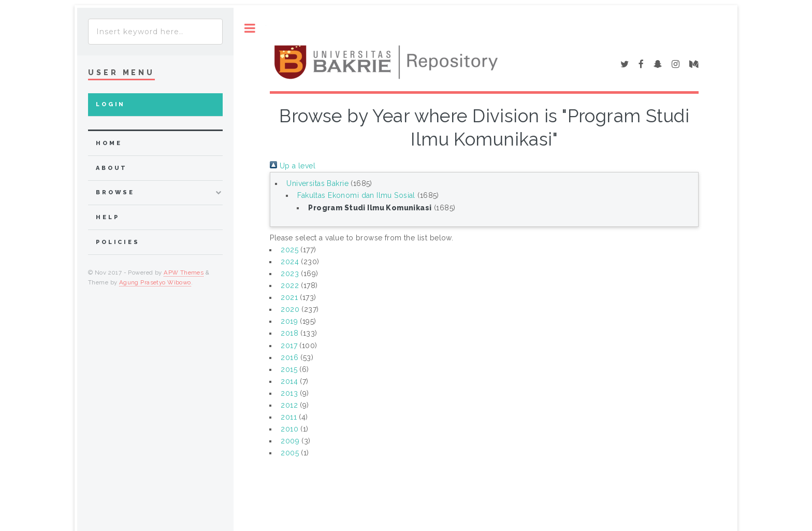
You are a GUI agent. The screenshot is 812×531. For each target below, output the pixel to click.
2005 (290, 453)
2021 (289, 297)
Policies (118, 242)
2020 (290, 309)
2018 (289, 333)
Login (111, 104)
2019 (289, 321)
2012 (289, 405)
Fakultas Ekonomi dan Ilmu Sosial (356, 195)
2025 (289, 250)
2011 (289, 417)
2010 (289, 429)
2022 (290, 285)
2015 (289, 369)
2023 (290, 274)
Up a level (293, 166)
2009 (290, 441)
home (109, 143)
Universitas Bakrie (317, 183)
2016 (289, 357)
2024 (290, 262)
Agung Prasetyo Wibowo (155, 282)
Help (107, 217)
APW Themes (184, 272)
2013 (289, 393)
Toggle (250, 28)
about (112, 168)
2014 (289, 381)
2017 (289, 346)
